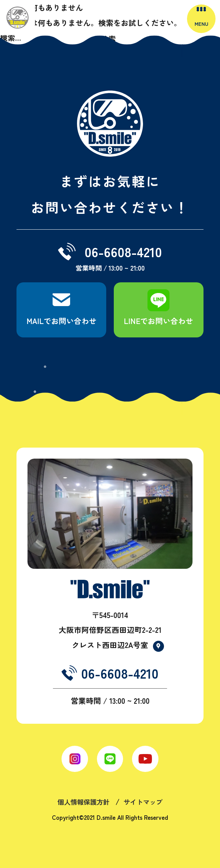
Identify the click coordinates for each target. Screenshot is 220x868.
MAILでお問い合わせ (62, 321)
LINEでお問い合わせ (158, 321)
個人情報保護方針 (84, 802)
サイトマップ (143, 802)
